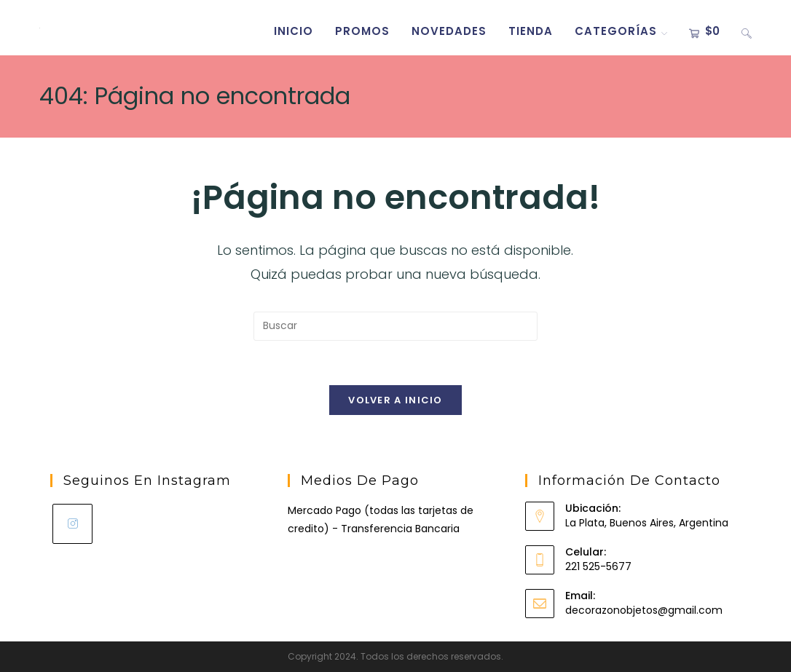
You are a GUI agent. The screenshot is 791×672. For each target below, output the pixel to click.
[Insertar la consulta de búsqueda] (395, 326)
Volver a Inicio (395, 400)
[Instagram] (72, 524)
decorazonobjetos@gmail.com (644, 610)
